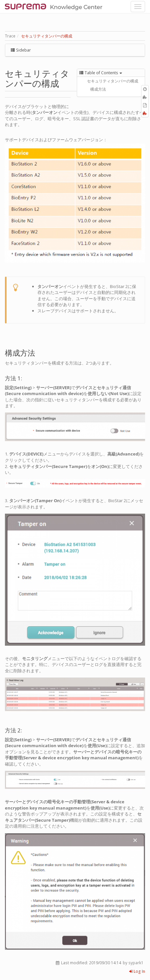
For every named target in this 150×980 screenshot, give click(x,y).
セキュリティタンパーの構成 (47, 36)
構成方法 (98, 89)
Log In (137, 971)
